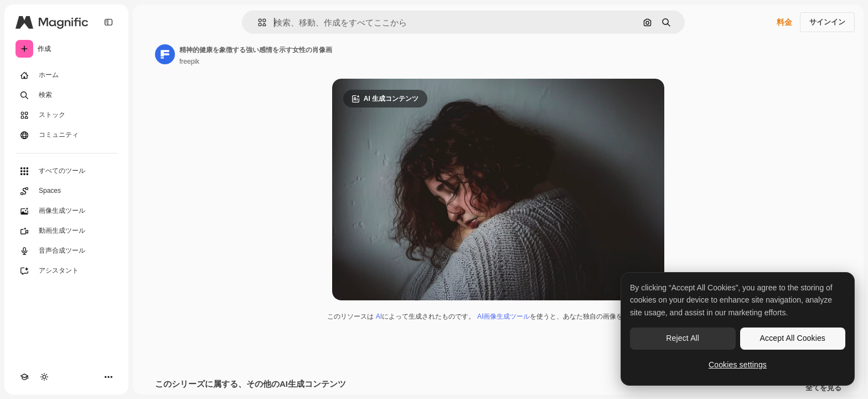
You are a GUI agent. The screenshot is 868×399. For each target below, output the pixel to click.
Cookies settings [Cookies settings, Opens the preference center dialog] (738, 365)
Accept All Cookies (793, 338)
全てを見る (823, 388)
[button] (258, 22)
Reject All (683, 338)
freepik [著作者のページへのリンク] (189, 62)
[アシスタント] (66, 271)
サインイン (827, 22)
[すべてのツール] (66, 171)
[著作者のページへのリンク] (165, 54)
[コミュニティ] (66, 135)
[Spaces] (66, 191)
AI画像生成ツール (503, 316)
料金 (784, 22)
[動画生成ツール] (66, 231)
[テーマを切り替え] (44, 377)
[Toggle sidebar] (108, 22)
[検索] (66, 95)
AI (379, 316)
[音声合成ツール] (66, 251)
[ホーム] (66, 75)
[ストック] (66, 115)
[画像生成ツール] (66, 211)
